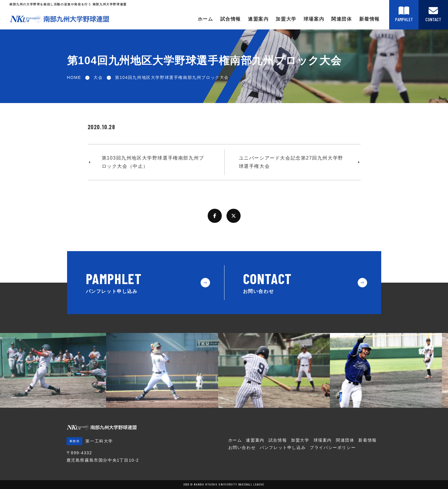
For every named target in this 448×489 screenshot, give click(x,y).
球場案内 (314, 19)
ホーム (205, 19)
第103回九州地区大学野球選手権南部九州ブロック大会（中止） (153, 162)
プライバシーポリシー (333, 447)
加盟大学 (286, 19)
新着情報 (369, 19)
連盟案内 (258, 19)
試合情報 (231, 19)
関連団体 (342, 19)
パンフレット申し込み (283, 447)
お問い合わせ (242, 447)
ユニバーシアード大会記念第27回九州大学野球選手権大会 (291, 162)
